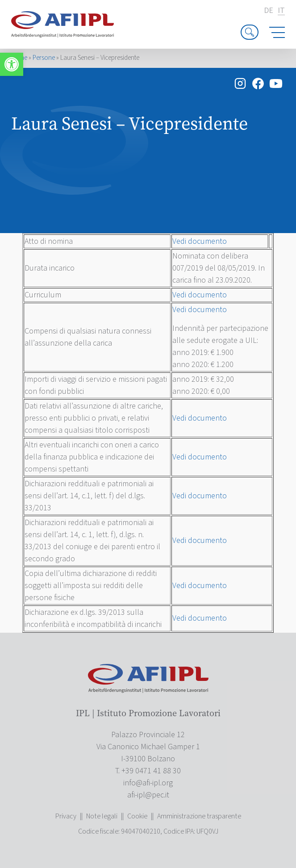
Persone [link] (44, 58)
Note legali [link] (102, 816)
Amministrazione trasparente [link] (199, 816)
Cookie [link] (137, 816)
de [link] (269, 11)
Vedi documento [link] (200, 241)
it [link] (281, 11)
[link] (12, 64)
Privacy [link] (66, 816)
